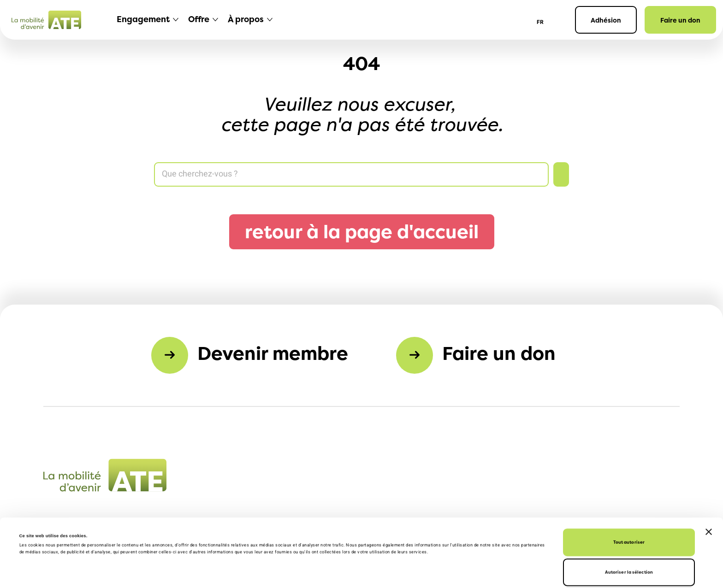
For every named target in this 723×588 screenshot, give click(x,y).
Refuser (629, 540)
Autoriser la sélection (629, 510)
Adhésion (606, 20)
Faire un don (680, 20)
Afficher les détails (310, 573)
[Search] (351, 174)
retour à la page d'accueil (362, 232)
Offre (199, 19)
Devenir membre (273, 353)
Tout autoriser (629, 480)
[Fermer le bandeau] (709, 470)
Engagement (143, 19)
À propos (246, 19)
